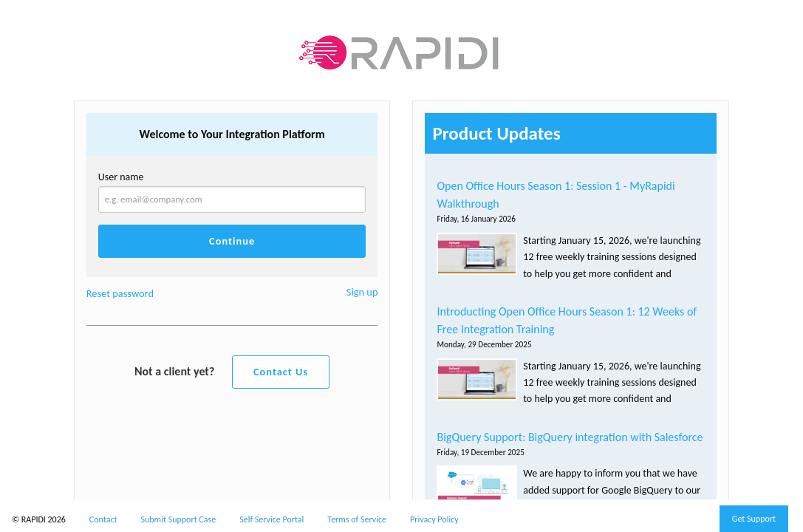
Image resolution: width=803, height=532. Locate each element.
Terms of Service (357, 519)
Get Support (754, 519)
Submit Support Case (179, 519)
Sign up (362, 292)
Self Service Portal (271, 519)
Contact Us (281, 372)
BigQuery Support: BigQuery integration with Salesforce (570, 437)
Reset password (120, 293)
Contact (103, 519)
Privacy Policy (434, 519)
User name (121, 177)
